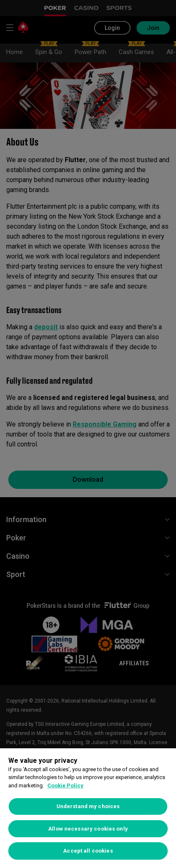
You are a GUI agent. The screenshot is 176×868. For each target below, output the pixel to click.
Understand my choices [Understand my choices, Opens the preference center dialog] (88, 806)
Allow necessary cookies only (88, 829)
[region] (88, 808)
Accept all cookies (88, 851)
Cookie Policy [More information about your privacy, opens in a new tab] (65, 785)
